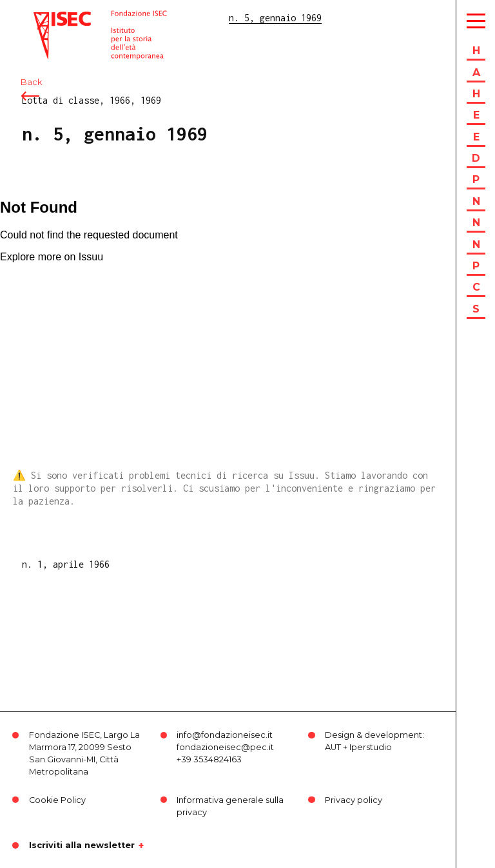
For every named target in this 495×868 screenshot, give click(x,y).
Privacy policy (354, 800)
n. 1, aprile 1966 (66, 564)
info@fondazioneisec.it (225, 735)
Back (31, 82)
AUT (333, 747)
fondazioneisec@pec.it (225, 747)
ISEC (44, 18)
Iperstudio (371, 747)
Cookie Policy (57, 800)
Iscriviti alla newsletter (82, 845)
